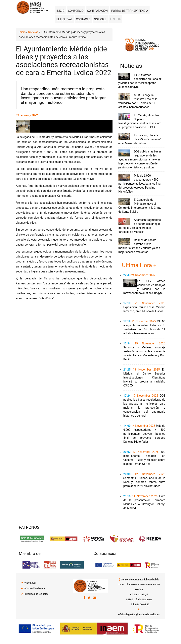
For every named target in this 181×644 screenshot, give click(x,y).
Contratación (97, 11)
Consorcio (76, 11)
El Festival (65, 19)
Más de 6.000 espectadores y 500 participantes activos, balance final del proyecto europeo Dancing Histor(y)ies (140, 184)
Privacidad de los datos (36, 594)
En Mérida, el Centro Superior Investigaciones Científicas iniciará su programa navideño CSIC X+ (144, 378)
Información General (34, 588)
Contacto (83, 19)
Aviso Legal (30, 583)
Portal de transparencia (130, 11)
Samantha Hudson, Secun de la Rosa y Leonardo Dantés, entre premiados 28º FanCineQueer (144, 482)
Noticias (100, 19)
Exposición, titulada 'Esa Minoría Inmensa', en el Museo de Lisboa (140, 139)
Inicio (61, 11)
